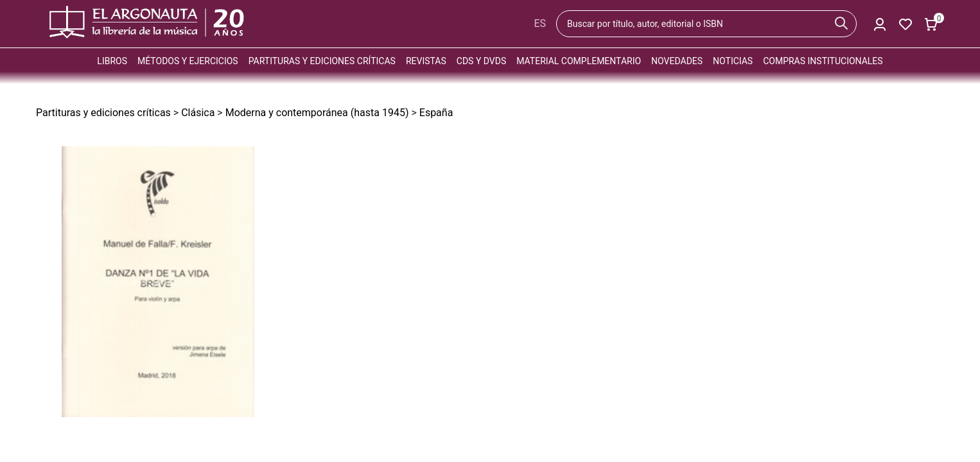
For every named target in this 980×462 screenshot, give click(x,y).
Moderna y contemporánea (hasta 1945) (317, 113)
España (436, 113)
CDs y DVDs (481, 61)
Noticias (733, 61)
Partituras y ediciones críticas (322, 61)
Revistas (426, 61)
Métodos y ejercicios (188, 61)
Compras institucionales (823, 61)
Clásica (198, 113)
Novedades (677, 61)
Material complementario (579, 61)
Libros (112, 61)
